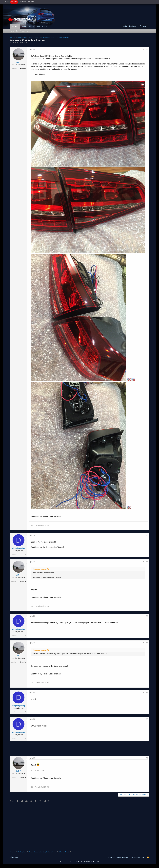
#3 (147, 562)
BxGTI (14, 43)
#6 (147, 693)
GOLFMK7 (14, 2)
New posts (14, 31)
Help (143, 857)
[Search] (144, 26)
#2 (147, 535)
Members (41, 26)
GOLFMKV (31, 2)
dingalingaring (19, 548)
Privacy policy (135, 857)
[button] (33, 26)
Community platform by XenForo (79, 862)
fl (26, 555)
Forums (15, 26)
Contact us (111, 857)
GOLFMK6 (23, 2)
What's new (27, 26)
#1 (147, 49)
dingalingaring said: (40, 569)
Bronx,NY (23, 69)
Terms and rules (123, 857)
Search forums (25, 31)
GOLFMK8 (6, 2)
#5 (147, 643)
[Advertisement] (79, 748)
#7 (147, 719)
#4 (147, 616)
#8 (147, 758)
